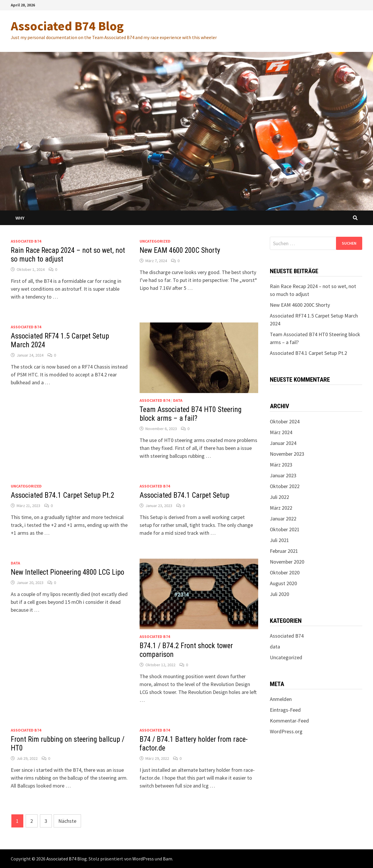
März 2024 (281, 432)
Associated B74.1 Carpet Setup (184, 495)
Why (20, 218)
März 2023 (281, 465)
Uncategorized (155, 241)
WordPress (143, 859)
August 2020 (283, 583)
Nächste (67, 821)
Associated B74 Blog (67, 26)
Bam (168, 859)
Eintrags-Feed (285, 710)
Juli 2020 (279, 594)
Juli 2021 (279, 540)
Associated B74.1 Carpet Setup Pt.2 (63, 495)
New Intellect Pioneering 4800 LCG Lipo (67, 572)
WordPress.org (286, 731)
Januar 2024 (283, 443)
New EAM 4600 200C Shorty (180, 250)
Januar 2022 (283, 519)
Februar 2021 (284, 551)
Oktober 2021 (285, 529)
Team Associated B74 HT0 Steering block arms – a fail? (191, 414)
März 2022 (281, 508)
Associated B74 (26, 241)
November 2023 (287, 454)
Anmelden (281, 699)
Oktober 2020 (285, 572)
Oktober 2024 (285, 421)
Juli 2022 (279, 497)
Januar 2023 (283, 475)
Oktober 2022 (285, 486)
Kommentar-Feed (289, 721)
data (178, 400)
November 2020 (287, 562)
